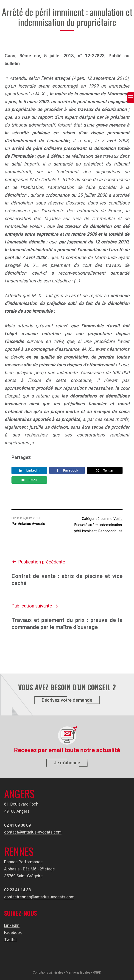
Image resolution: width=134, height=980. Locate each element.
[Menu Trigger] (131, 97)
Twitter (11, 940)
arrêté (93, 525)
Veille (118, 519)
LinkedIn (12, 925)
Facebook (13, 932)
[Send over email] (29, 480)
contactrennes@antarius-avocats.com (39, 897)
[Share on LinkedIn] (29, 470)
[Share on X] (105, 470)
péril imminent (85, 531)
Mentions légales (78, 972)
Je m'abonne (67, 763)
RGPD (97, 972)
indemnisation (111, 525)
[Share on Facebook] (67, 470)
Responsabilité (110, 531)
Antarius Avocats (31, 524)
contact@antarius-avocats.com (33, 832)
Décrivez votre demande (67, 700)
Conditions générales (48, 972)
